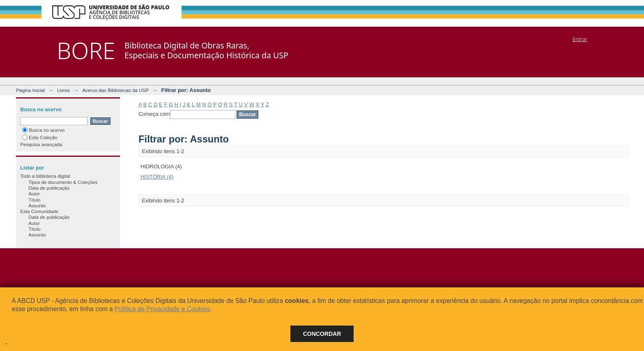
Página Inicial (30, 90)
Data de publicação (49, 188)
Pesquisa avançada (41, 144)
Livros (63, 90)
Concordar (322, 334)
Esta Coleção (40, 137)
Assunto (37, 205)
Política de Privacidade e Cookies (162, 309)
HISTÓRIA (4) (157, 177)
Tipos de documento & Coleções (63, 182)
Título (34, 200)
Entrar (580, 39)
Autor (34, 194)
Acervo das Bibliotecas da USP (115, 90)
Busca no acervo (43, 130)
